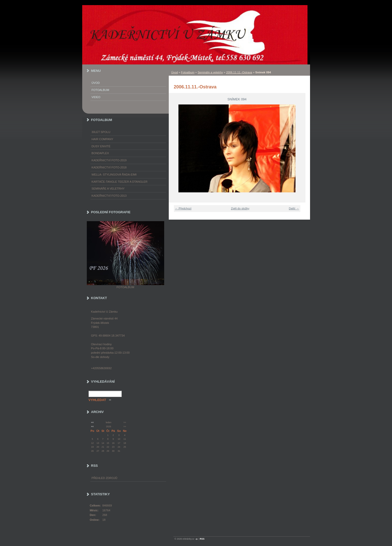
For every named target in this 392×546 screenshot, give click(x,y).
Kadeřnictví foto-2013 (109, 196)
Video (96, 97)
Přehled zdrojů (104, 478)
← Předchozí (183, 208)
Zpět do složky (240, 208)
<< (92, 422)
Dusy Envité (101, 146)
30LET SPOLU (101, 132)
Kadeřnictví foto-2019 (109, 160)
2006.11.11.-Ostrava (239, 72)
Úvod (175, 72)
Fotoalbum (188, 72)
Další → (294, 208)
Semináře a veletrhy (210, 72)
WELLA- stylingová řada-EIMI (114, 175)
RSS (202, 539)
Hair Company (103, 139)
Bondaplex (100, 153)
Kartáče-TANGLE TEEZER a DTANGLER (120, 182)
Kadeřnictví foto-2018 (109, 167)
